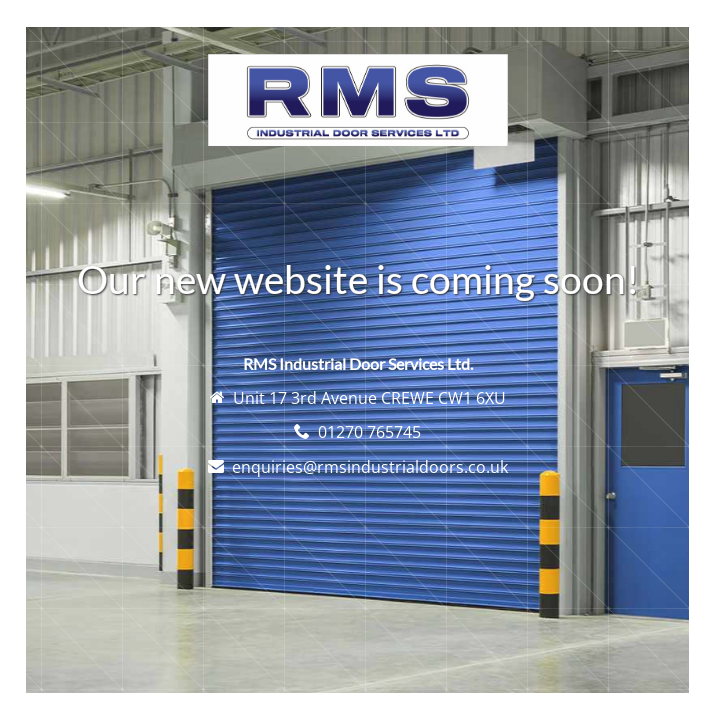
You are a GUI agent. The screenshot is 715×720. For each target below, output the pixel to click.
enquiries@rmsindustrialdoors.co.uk (370, 467)
